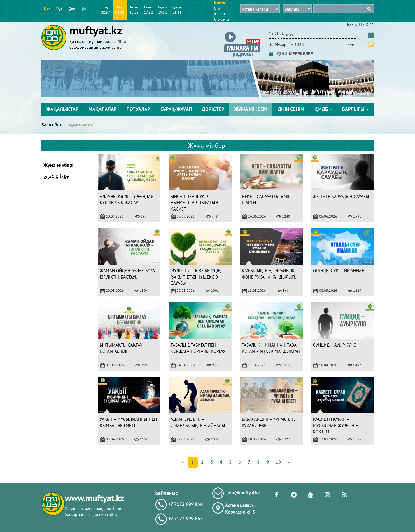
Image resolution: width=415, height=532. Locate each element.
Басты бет (51, 125)
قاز (83, 9)
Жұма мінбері (251, 109)
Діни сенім (291, 109)
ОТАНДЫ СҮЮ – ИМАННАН (339, 271)
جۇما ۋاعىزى (56, 176)
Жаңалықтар (62, 109)
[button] (242, 33)
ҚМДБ (323, 109)
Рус (59, 9)
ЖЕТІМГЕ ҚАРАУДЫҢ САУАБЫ (341, 196)
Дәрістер (213, 109)
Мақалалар (103, 109)
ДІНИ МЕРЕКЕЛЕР (291, 53)
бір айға (221, 19)
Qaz (72, 9)
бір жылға (219, 11)
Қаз (47, 9)
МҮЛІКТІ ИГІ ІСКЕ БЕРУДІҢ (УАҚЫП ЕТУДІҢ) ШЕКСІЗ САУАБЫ (196, 277)
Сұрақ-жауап (176, 109)
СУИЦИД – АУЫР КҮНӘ (335, 345)
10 (278, 462)
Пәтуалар (138, 109)
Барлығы (355, 109)
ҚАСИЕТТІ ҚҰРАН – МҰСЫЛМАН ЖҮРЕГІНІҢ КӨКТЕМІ (336, 425)
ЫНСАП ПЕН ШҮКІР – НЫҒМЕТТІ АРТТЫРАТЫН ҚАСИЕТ (194, 203)
